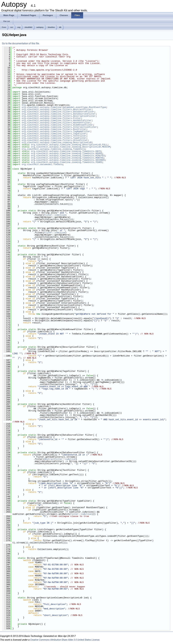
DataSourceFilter (84, 112)
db (60, 27)
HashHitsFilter (82, 120)
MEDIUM (106, 147)
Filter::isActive (55, 215)
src (12, 27)
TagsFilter (80, 134)
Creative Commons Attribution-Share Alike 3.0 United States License (65, 640)
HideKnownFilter (83, 125)
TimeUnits (79, 149)
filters (67, 109)
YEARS (99, 162)
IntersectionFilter (85, 127)
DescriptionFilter (84, 116)
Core (4, 27)
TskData (58, 164)
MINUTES (100, 156)
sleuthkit (28, 27)
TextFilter (80, 136)
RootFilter (80, 129)
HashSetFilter (82, 123)
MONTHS (99, 158)
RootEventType (97, 107)
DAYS (98, 151)
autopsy (40, 27)
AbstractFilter (82, 109)
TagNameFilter (82, 131)
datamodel (68, 107)
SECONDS (100, 160)
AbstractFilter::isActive (60, 459)
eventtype (82, 107)
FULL (105, 145)
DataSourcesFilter (84, 114)
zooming (67, 142)
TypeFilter (80, 138)
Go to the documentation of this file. (21, 43)
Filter (77, 118)
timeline (51, 27)
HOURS (99, 153)
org (19, 27)
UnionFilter (80, 140)
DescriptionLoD (82, 142)
